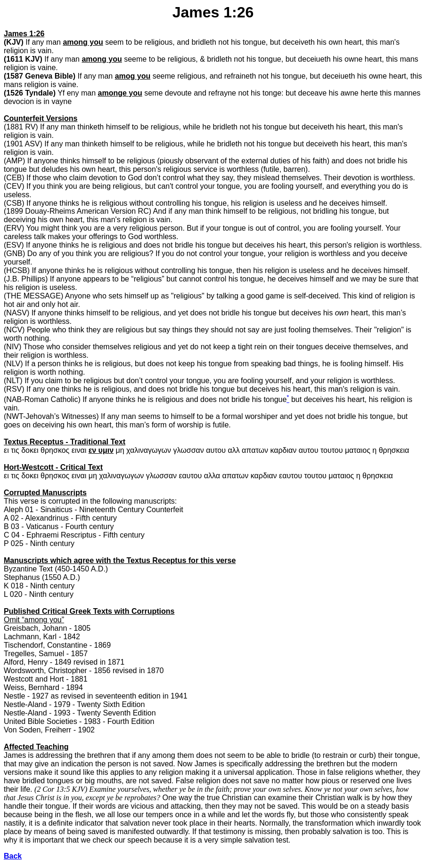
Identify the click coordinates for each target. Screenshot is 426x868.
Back (13, 856)
